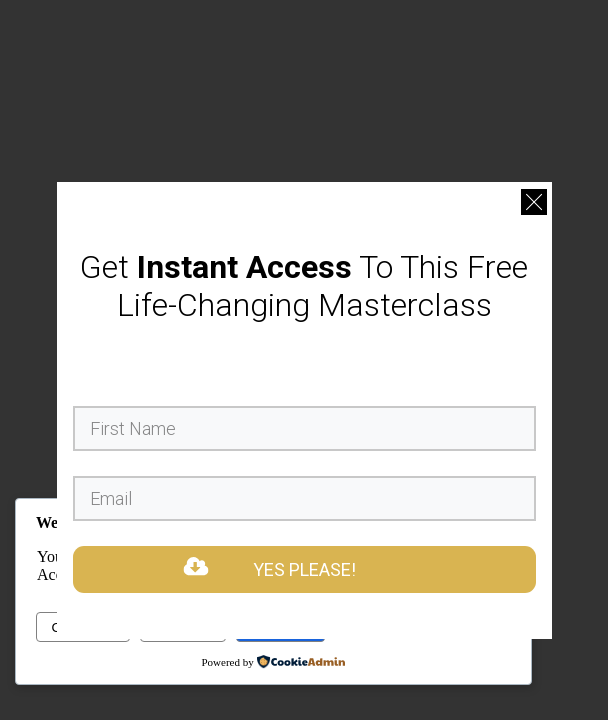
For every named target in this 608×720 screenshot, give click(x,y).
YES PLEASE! (304, 569)
